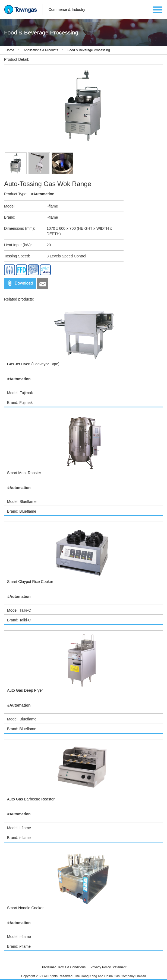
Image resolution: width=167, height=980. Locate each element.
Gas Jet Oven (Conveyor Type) (33, 364)
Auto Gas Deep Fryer (25, 690)
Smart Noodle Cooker (25, 908)
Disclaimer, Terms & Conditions (63, 967)
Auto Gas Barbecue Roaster (31, 799)
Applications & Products (41, 50)
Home (10, 50)
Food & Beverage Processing (89, 50)
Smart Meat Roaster (24, 473)
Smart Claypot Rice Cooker (30, 582)
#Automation (43, 194)
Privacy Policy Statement (108, 967)
